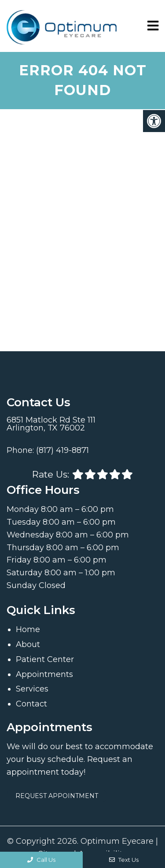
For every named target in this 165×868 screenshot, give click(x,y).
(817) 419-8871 (62, 450)
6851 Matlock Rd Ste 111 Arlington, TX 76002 (51, 424)
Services (32, 689)
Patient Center (45, 659)
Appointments (44, 674)
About (28, 644)
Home (28, 629)
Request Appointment (57, 796)
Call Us (41, 860)
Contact (31, 704)
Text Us (124, 860)
